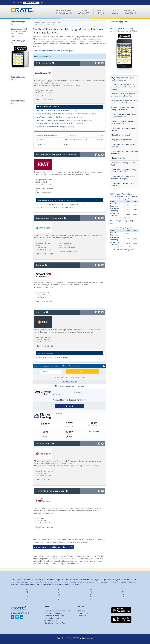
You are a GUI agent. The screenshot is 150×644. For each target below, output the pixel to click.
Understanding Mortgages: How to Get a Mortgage (124, 152)
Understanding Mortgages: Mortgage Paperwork (124, 129)
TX (123, 592)
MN (27, 597)
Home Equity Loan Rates (54, 616)
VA (123, 597)
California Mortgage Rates (124, 199)
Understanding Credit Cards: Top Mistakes (122, 184)
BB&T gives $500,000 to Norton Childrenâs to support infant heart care (60, 204)
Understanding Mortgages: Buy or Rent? (123, 164)
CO (123, 599)
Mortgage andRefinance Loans (63, 12)
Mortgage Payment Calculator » (46, 135)
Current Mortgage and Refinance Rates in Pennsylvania (54, 50)
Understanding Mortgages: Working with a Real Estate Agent (123, 171)
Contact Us (82, 616)
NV (59, 594)
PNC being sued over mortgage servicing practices (53, 357)
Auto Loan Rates (51, 621)
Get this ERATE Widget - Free (124, 249)
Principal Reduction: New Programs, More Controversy (123, 122)
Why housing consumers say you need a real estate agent (123, 79)
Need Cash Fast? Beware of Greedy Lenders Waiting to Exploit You (123, 95)
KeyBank (41, 265)
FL (59, 590)
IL (123, 590)
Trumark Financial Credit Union (51, 491)
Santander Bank (45, 444)
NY (91, 590)
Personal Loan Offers (52, 618)
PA (91, 594)
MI (59, 597)
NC (91, 592)
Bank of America (45, 63)
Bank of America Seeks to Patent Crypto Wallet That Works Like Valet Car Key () (64, 120)
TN (91, 599)
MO (59, 599)
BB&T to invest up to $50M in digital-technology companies (55, 208)
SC (27, 599)
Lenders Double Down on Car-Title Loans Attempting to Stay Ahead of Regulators (123, 87)
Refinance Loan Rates (53, 613)
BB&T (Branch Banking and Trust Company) (57, 155)
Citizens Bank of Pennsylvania (51, 218)
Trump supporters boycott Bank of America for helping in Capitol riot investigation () (66, 114)
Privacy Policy (82, 613)
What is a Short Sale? (118, 158)
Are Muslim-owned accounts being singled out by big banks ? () (59, 124)
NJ (91, 597)
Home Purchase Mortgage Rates (57, 611)
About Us (81, 611)
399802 (66, 144)
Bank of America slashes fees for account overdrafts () (56, 111)
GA (27, 590)
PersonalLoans (101, 12)
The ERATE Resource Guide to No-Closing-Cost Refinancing (123, 109)
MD (123, 594)
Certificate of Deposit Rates (55, 623)
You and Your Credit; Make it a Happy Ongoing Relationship (124, 115)
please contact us (72, 563)
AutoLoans (115, 12)
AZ (27, 592)
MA (59, 592)
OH (27, 594)
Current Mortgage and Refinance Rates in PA (54, 547)
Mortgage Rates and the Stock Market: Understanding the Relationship (124, 102)
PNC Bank (42, 312)
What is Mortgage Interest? (120, 135)
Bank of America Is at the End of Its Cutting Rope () (55, 127)
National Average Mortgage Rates (124, 228)
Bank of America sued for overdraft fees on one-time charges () (59, 117)
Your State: (17, 3)
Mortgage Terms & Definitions (121, 140)
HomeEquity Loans (84, 12)
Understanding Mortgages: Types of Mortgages (124, 145)
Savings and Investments (130, 12)
